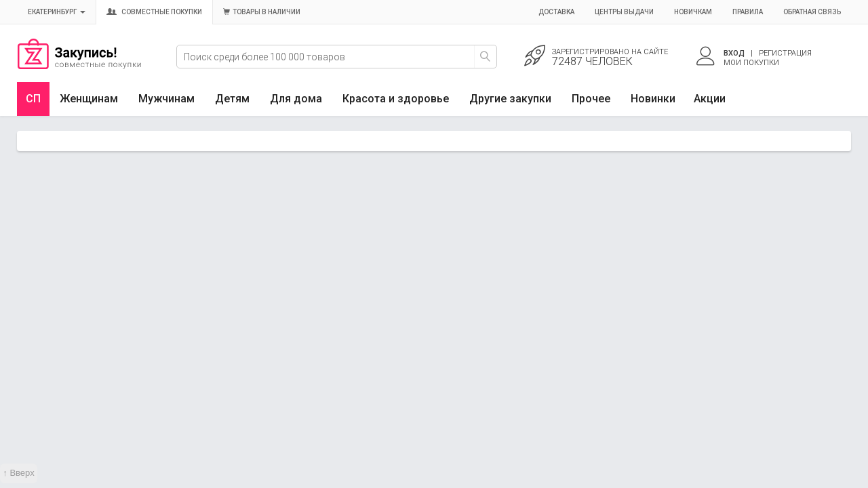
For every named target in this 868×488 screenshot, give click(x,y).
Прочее (591, 99)
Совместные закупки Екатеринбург (79, 66)
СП (33, 99)
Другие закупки (510, 99)
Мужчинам (166, 99)
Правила (748, 12)
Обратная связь (812, 12)
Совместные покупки (154, 12)
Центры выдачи (624, 12)
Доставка (556, 12)
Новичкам (693, 12)
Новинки (653, 99)
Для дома (296, 99)
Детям (232, 99)
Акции (710, 99)
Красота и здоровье (396, 99)
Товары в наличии (262, 12)
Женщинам (89, 99)
